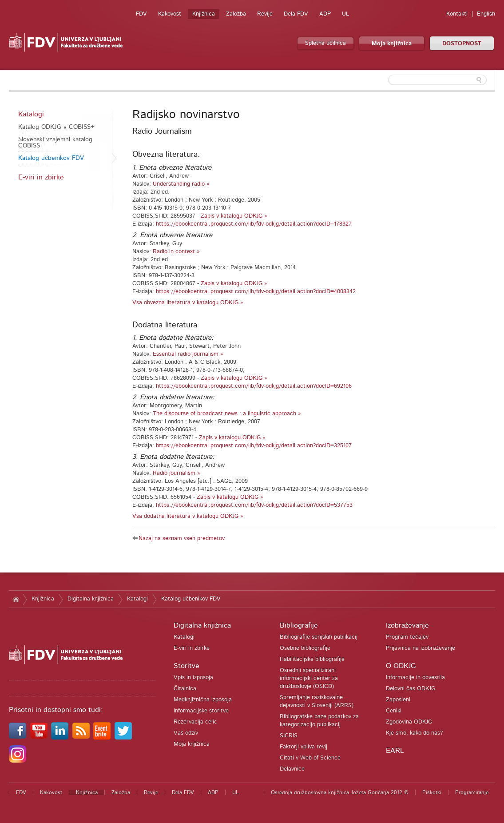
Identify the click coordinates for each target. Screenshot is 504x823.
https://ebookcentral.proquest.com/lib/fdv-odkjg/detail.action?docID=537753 (254, 505)
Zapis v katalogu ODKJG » (234, 216)
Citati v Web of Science (310, 758)
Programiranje (472, 792)
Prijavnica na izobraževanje (421, 648)
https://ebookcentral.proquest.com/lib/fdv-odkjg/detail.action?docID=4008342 (256, 292)
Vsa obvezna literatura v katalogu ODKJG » (188, 303)
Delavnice (292, 769)
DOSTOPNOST (462, 44)
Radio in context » (176, 252)
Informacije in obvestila (415, 678)
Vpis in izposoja (193, 678)
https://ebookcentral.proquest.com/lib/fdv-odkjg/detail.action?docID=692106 (254, 386)
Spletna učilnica (325, 43)
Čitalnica (185, 689)
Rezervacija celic (195, 722)
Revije (265, 14)
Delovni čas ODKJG (411, 689)
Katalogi (31, 114)
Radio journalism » (177, 473)
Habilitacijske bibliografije (312, 659)
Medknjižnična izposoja (203, 700)
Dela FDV (296, 14)
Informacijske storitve (201, 711)
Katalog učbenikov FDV (51, 158)
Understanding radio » (181, 184)
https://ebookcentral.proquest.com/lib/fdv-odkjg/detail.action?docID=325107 (254, 446)
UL (345, 14)
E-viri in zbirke (41, 177)
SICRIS (289, 736)
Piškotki (432, 792)
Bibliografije (299, 625)
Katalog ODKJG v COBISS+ (56, 127)
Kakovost (170, 14)
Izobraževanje (407, 625)
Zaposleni (398, 700)
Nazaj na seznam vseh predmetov (182, 539)
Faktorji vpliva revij (304, 747)
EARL (395, 751)
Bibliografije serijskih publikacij (319, 637)
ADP (325, 14)
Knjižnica (204, 14)
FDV (141, 14)
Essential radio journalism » (188, 354)
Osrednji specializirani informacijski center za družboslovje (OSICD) (309, 678)
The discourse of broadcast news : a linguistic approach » (227, 414)
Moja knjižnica (392, 44)
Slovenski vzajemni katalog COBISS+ (55, 143)
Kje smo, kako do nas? (414, 733)
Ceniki (394, 711)
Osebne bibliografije (305, 648)
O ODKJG (401, 666)
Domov (16, 599)
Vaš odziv (186, 733)
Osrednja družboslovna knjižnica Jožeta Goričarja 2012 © (340, 792)
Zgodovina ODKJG (409, 722)
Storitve (187, 666)
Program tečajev (407, 637)
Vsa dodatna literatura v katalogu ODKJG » (188, 516)
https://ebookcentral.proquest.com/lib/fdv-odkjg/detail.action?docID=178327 (254, 224)
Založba (236, 14)
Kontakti (457, 14)
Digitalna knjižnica (91, 599)
